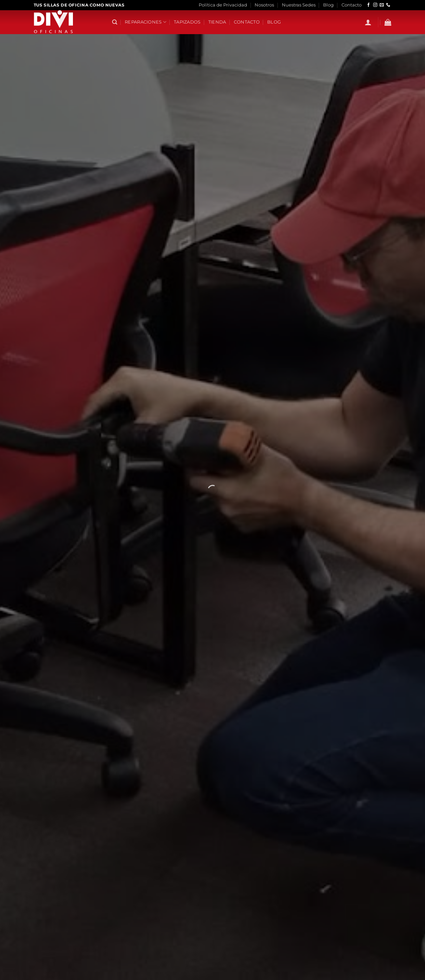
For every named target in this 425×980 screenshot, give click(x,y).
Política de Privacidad (223, 5)
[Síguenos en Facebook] (368, 5)
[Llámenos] (388, 5)
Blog (328, 5)
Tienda (217, 22)
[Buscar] (115, 22)
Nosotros (264, 5)
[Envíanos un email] (382, 5)
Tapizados (187, 22)
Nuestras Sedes (299, 5)
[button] (368, 22)
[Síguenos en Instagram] (375, 5)
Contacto (352, 5)
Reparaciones (146, 22)
